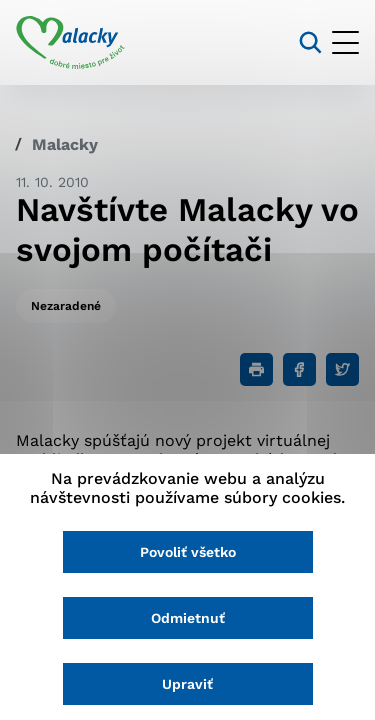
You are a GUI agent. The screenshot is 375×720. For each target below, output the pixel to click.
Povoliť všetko (188, 552)
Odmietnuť (188, 618)
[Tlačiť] (256, 369)
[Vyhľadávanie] (310, 42)
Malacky (65, 144)
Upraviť (187, 684)
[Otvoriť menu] (345, 42)
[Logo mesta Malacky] (70, 43)
